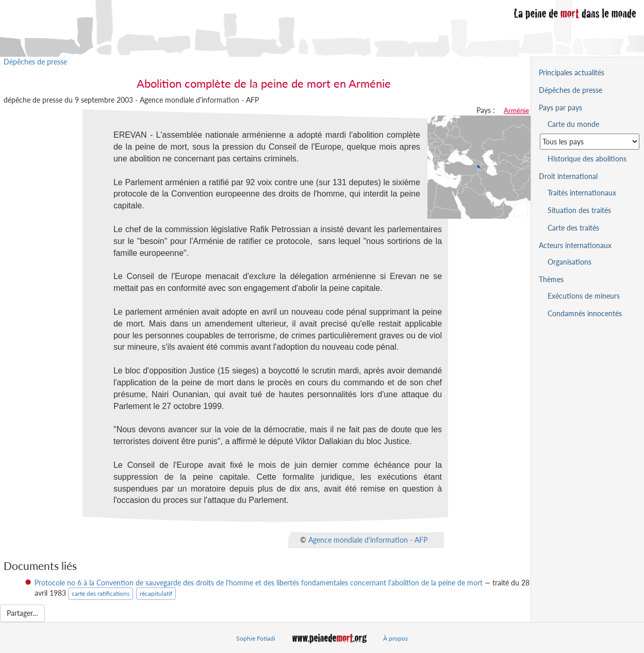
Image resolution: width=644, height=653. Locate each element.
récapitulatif (156, 593)
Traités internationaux (582, 193)
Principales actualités (572, 72)
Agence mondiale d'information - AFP (368, 540)
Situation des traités (579, 210)
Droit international (568, 176)
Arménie (516, 110)
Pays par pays (560, 108)
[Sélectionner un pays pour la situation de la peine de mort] (590, 142)
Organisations (569, 262)
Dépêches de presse (35, 62)
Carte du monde (573, 124)
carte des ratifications (101, 593)
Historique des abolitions (587, 159)
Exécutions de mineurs (584, 296)
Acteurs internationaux (575, 245)
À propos (395, 638)
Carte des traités (573, 228)
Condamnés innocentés (585, 313)
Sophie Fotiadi (256, 638)
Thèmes (551, 279)
